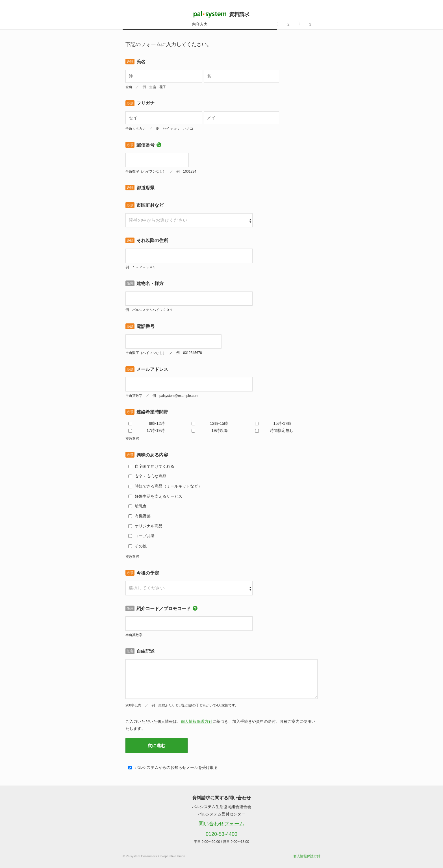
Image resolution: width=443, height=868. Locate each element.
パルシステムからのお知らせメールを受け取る (176, 767)
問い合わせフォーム (221, 824)
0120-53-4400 (221, 834)
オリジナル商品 (149, 526)
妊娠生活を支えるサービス (158, 496)
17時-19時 (156, 430)
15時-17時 (283, 423)
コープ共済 (145, 536)
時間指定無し (282, 430)
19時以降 (220, 430)
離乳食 (141, 506)
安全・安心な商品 (151, 476)
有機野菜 (143, 516)
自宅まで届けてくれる (155, 466)
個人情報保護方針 (197, 721)
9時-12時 (157, 423)
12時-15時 (219, 423)
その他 (141, 546)
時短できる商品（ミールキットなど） (168, 486)
